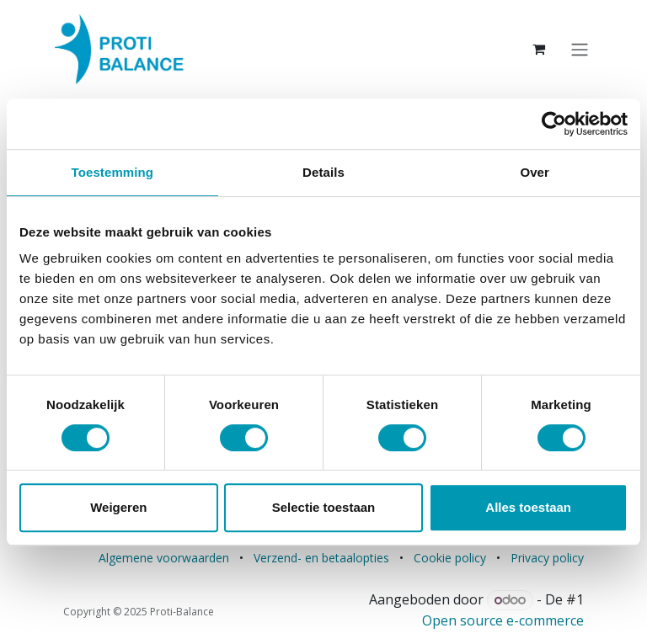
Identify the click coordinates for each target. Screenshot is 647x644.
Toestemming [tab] (113, 172)
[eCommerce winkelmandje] (539, 49)
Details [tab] (323, 172)
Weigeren (118, 507)
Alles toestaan (528, 507)
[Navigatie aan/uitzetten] (580, 49)
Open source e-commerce (503, 620)
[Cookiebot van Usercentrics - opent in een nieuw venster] (554, 124)
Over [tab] (535, 172)
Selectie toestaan (324, 507)
